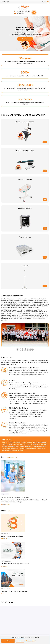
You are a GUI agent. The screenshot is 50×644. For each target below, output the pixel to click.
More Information (31, 641)
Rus (43, 2)
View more (12, 457)
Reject (20, 641)
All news (13, 511)
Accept (8, 641)
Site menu (5, 2)
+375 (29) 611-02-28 (23, 11)
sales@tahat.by (21, 13)
